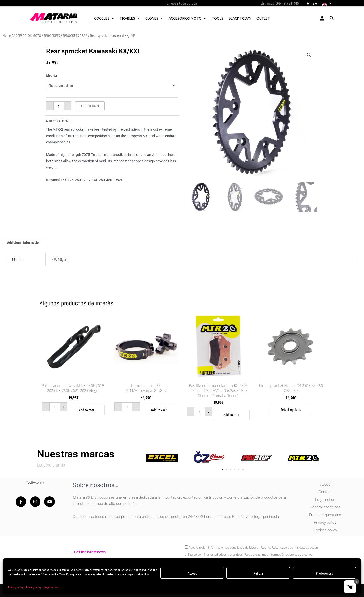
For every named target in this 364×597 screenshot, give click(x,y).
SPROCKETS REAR (75, 35)
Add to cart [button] (86, 410)
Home (7, 35)
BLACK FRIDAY (240, 18)
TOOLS (218, 18)
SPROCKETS (52, 35)
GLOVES (154, 18)
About (325, 484)
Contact (325, 492)
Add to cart (90, 106)
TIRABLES (130, 18)
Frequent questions (325, 515)
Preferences (324, 573)
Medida (51, 75)
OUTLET (263, 18)
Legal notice (51, 587)
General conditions (325, 507)
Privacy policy (16, 587)
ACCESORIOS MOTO (188, 18)
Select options (291, 409)
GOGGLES (104, 18)
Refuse (258, 573)
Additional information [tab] (24, 242)
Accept (192, 573)
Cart (314, 4)
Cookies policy (325, 530)
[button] (332, 18)
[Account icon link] (322, 18)
